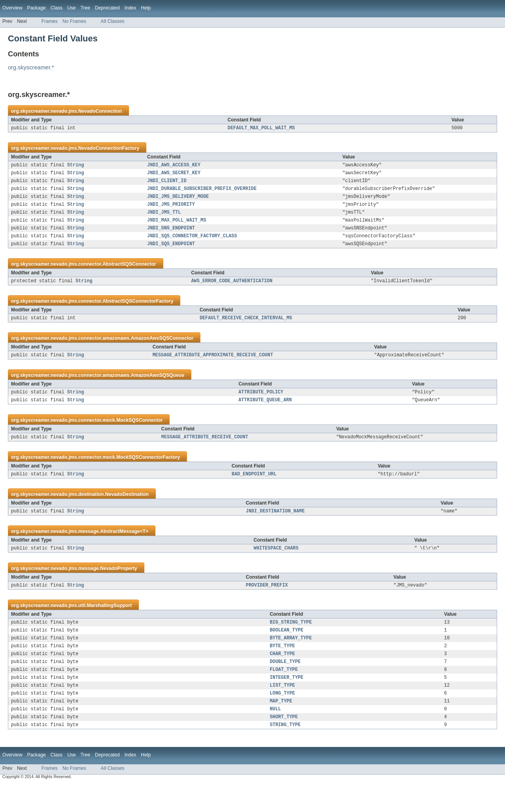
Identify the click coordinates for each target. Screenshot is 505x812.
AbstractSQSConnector (129, 274)
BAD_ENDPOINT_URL (254, 489)
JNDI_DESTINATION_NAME (275, 527)
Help (146, 8)
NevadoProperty (119, 585)
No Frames (74, 21)
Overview (12, 8)
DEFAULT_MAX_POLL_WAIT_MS (261, 129)
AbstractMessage (120, 547)
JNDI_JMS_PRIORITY (171, 210)
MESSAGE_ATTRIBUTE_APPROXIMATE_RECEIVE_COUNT (213, 367)
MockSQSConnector (140, 434)
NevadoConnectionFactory (109, 149)
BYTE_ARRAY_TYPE (291, 657)
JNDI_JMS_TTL (164, 218)
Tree (85, 8)
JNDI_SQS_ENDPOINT (171, 253)
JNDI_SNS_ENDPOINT (171, 236)
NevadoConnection (100, 111)
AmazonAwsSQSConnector (162, 349)
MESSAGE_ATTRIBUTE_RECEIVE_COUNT (205, 451)
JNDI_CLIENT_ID (167, 184)
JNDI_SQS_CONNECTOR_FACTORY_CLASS (192, 244)
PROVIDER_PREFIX (267, 602)
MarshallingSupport (109, 623)
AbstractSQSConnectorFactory (138, 311)
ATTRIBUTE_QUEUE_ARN (265, 413)
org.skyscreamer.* (31, 67)
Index (130, 8)
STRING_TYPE (285, 753)
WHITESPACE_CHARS (276, 564)
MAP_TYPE (281, 727)
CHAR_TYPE (282, 675)
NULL (275, 736)
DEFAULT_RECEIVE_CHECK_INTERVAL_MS (246, 329)
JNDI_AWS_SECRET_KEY (174, 175)
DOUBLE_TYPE (285, 683)
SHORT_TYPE (284, 744)
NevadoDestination (127, 509)
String (76, 166)
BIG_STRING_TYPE (291, 640)
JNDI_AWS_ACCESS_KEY (174, 166)
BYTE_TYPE (282, 666)
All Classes (112, 21)
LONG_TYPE (282, 718)
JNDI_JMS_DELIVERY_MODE (178, 201)
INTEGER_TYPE (287, 701)
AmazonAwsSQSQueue (157, 387)
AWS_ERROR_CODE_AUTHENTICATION (232, 291)
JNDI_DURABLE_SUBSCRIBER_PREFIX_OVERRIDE (202, 192)
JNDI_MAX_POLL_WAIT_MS (177, 227)
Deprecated (108, 8)
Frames (50, 21)
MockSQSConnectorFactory (148, 471)
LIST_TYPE (282, 710)
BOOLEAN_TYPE (287, 649)
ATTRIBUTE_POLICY (261, 404)
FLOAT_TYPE (284, 692)
